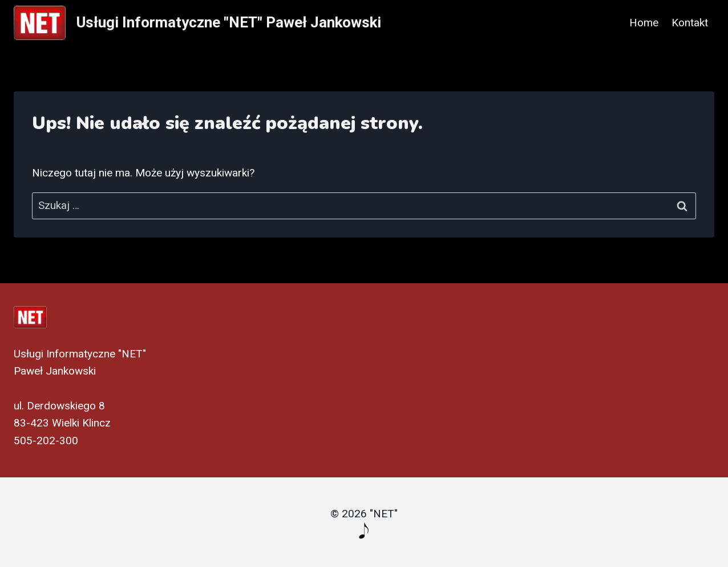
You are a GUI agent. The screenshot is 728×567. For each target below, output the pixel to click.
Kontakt (690, 23)
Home (644, 23)
